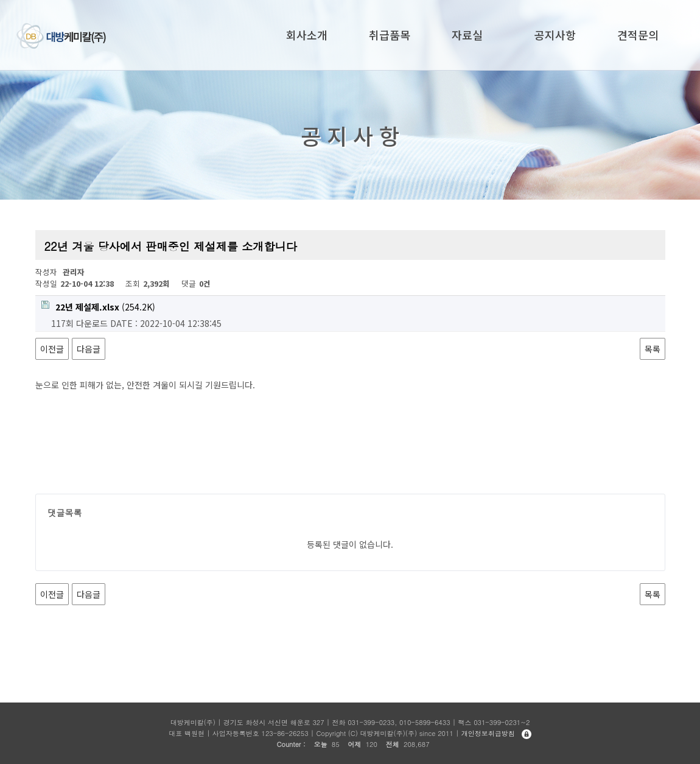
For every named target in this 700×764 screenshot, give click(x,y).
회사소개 (307, 35)
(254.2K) (98, 307)
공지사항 (555, 35)
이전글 (52, 349)
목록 (653, 349)
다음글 (89, 349)
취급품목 (390, 35)
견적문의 (638, 35)
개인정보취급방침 (488, 733)
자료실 (467, 35)
